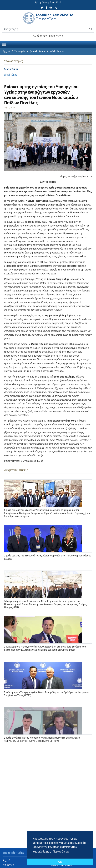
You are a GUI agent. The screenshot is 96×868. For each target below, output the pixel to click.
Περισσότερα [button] (61, 852)
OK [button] (60, 862)
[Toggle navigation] (4, 44)
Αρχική (7, 51)
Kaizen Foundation (68, 216)
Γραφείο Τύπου (37, 51)
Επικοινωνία (56, 36)
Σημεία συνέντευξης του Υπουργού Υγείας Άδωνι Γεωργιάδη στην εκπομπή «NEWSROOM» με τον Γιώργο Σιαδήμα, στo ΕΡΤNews (42, 739)
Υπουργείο (20, 51)
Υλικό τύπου (40, 36)
